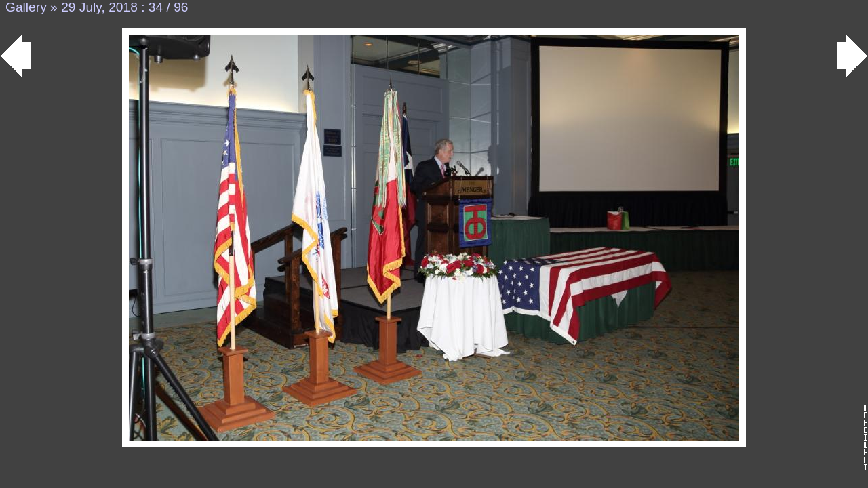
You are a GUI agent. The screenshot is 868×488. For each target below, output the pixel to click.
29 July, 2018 (99, 7)
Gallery (26, 7)
